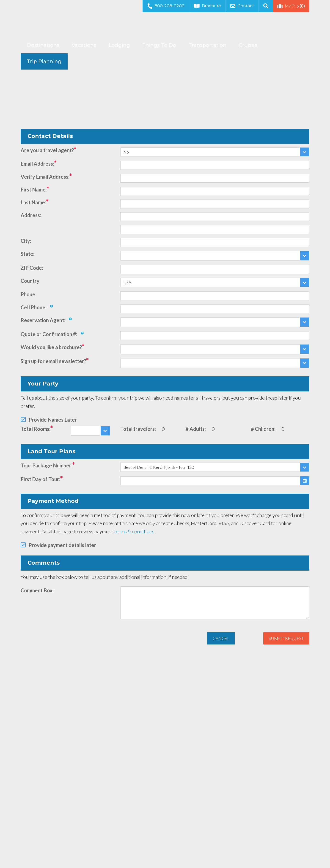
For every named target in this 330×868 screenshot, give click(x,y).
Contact (242, 6)
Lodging (119, 45)
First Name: (34, 190)
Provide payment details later (62, 545)
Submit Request (286, 638)
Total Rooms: (36, 429)
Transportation (208, 45)
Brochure (207, 6)
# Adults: (196, 429)
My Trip (291, 6)
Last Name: (33, 202)
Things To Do (159, 45)
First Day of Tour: (40, 479)
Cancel (221, 638)
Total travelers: (138, 429)
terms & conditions (134, 531)
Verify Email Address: (45, 177)
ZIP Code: (32, 268)
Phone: (29, 294)
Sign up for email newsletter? (53, 361)
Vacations (84, 45)
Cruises (248, 45)
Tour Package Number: (47, 465)
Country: (31, 281)
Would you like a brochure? (51, 347)
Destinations (43, 45)
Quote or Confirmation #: (49, 334)
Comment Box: (37, 590)
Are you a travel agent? (47, 150)
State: (27, 254)
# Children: (263, 429)
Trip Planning (44, 61)
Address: (31, 215)
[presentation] (55, 636)
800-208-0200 (166, 6)
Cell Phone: (34, 307)
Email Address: (37, 164)
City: (26, 241)
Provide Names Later (53, 420)
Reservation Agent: (43, 320)
